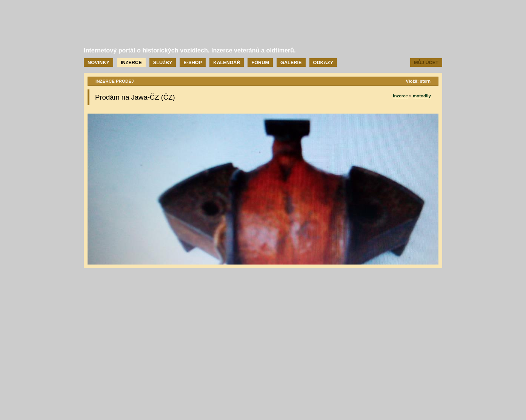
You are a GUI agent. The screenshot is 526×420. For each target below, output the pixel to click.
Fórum (260, 62)
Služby (163, 62)
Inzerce (131, 62)
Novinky (98, 62)
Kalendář (227, 62)
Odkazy (323, 62)
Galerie (291, 62)
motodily (422, 96)
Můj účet (426, 62)
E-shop (193, 62)
